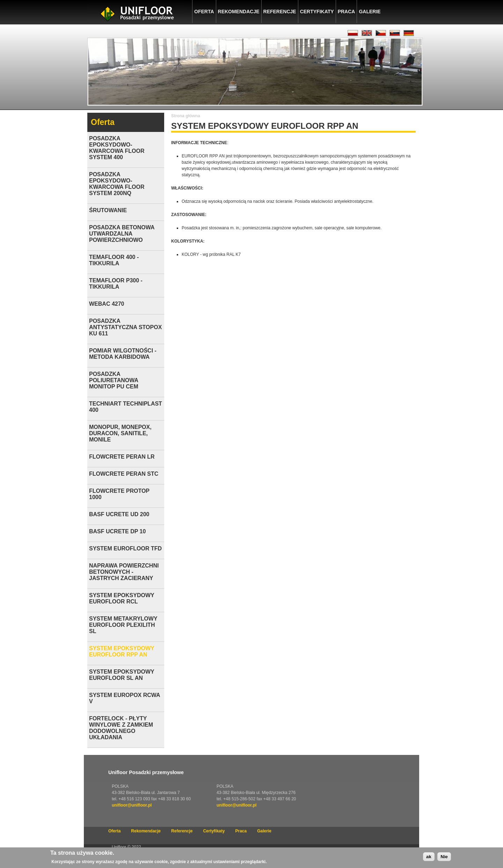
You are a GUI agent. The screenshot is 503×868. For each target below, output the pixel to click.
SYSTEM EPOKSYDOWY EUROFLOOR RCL (122, 598)
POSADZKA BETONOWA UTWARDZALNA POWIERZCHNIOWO (122, 234)
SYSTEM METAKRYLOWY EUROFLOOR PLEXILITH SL (123, 625)
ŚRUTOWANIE (108, 210)
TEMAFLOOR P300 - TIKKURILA (116, 284)
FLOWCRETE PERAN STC (124, 474)
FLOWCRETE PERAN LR (122, 457)
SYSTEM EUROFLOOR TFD (125, 548)
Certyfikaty (317, 12)
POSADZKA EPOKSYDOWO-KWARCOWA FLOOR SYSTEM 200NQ (117, 184)
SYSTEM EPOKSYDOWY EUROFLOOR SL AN (122, 675)
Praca (347, 12)
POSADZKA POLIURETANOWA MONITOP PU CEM (114, 380)
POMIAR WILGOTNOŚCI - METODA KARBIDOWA (123, 354)
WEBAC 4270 (107, 304)
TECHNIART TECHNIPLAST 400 (126, 407)
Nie (444, 858)
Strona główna (186, 116)
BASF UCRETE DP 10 (117, 531)
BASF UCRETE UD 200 (119, 514)
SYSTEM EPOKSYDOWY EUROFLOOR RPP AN (122, 651)
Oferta (204, 12)
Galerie (370, 12)
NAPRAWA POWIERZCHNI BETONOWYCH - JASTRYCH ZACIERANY (124, 572)
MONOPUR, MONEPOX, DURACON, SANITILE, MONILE (120, 433)
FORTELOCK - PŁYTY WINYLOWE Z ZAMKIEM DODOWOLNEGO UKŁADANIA (121, 728)
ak (429, 858)
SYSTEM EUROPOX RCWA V (125, 698)
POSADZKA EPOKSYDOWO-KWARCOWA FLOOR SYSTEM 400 (117, 148)
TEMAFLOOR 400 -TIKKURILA (114, 260)
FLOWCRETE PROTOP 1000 (119, 494)
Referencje (280, 12)
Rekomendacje (239, 12)
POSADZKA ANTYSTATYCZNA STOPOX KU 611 (125, 327)
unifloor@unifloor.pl (132, 805)
